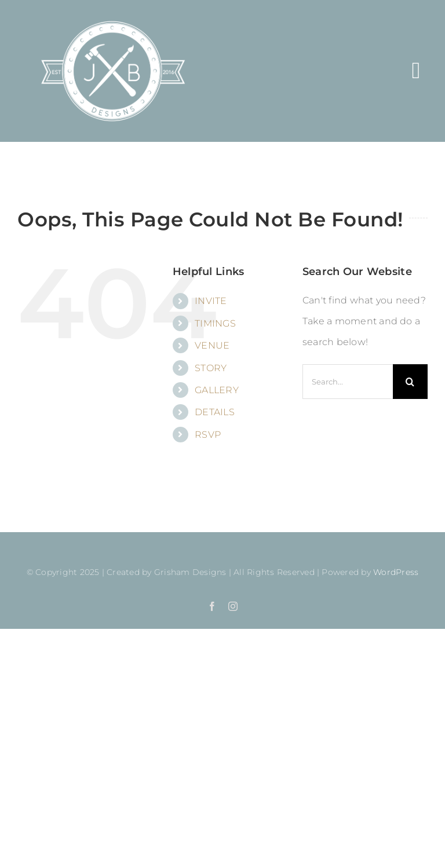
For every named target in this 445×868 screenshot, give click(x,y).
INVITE (211, 301)
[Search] (410, 382)
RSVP (208, 435)
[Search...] (348, 382)
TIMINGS (215, 323)
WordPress (396, 572)
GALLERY (217, 390)
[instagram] (233, 606)
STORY (211, 368)
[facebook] (212, 606)
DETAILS (215, 412)
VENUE (212, 345)
